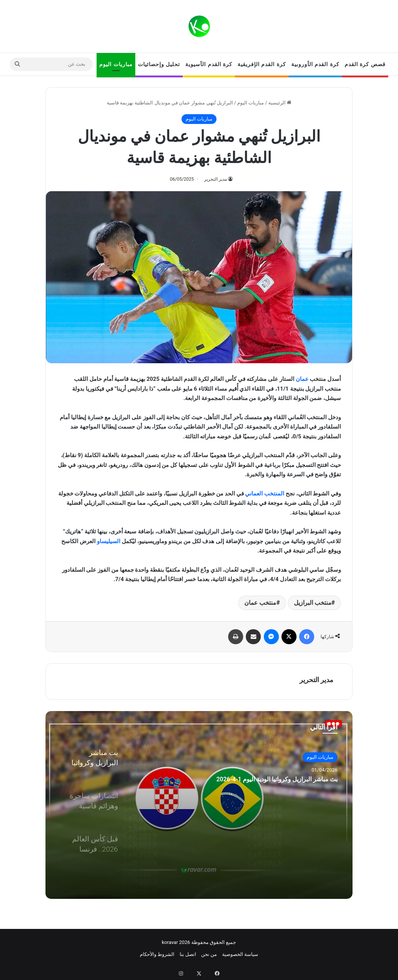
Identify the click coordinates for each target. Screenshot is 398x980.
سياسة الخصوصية (240, 954)
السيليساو (109, 541)
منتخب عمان (260, 603)
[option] (199, 805)
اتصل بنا (188, 954)
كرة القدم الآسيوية (209, 64)
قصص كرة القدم (365, 64)
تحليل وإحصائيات (159, 64)
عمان (302, 379)
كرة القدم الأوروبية (315, 64)
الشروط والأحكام (157, 954)
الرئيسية (280, 103)
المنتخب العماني (265, 494)
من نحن (209, 954)
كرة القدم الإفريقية (262, 64)
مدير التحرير (216, 179)
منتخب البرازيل (313, 603)
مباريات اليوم (116, 64)
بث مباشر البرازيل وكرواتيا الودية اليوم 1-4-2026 (256, 794)
